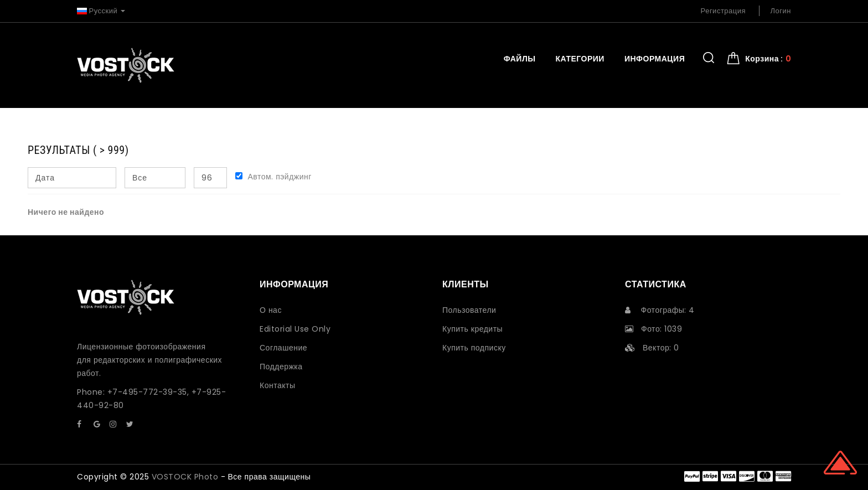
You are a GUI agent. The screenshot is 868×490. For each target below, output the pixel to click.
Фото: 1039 (653, 329)
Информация (655, 59)
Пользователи (469, 310)
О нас (271, 310)
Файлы (520, 59)
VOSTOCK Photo (185, 477)
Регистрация (724, 11)
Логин (781, 11)
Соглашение (283, 348)
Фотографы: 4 (660, 310)
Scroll (840, 462)
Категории (580, 59)
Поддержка (281, 367)
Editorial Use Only (295, 329)
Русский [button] (101, 11)
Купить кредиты (472, 329)
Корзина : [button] (768, 59)
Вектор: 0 (652, 348)
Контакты (277, 385)
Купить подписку (474, 348)
